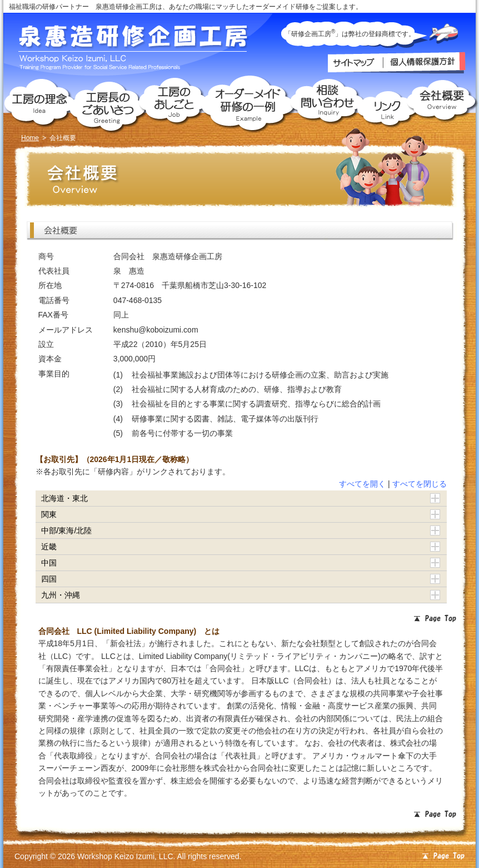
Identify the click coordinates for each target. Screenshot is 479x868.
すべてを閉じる (420, 484)
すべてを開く (362, 484)
